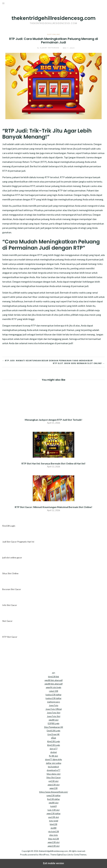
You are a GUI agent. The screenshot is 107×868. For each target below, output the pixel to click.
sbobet (53, 752)
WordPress (44, 855)
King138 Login (54, 741)
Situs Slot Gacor (54, 777)
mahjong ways (54, 702)
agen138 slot (54, 785)
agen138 (53, 788)
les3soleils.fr (53, 767)
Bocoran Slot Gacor (12, 589)
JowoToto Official (54, 709)
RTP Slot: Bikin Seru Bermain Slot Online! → (79, 363)
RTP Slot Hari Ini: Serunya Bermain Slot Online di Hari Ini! (53, 463)
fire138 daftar (53, 799)
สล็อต (53, 738)
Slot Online (54, 34)
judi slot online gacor (12, 557)
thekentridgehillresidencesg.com (53, 18)
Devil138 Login (53, 731)
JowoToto (54, 705)
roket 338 (54, 691)
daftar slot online (54, 763)
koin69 (54, 806)
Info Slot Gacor (10, 605)
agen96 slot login (53, 687)
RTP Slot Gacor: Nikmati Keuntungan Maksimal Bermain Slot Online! (53, 507)
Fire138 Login (9, 526)
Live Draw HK (53, 734)
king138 (53, 824)
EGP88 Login (54, 723)
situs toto (53, 835)
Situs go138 (53, 839)
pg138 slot (53, 781)
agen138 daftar (54, 813)
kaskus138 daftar (54, 695)
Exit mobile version (53, 863)
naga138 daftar (54, 795)
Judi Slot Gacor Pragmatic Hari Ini (18, 542)
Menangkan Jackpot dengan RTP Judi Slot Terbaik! (53, 420)
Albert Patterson (46, 48)
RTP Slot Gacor (10, 637)
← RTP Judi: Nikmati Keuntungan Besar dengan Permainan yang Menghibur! (48, 361)
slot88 (53, 828)
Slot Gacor (7, 621)
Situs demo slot (53, 774)
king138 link (54, 677)
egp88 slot (54, 720)
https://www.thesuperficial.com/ (54, 792)
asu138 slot (54, 817)
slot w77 (54, 749)
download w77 (53, 770)
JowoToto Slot (54, 713)
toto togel (54, 821)
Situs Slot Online (10, 573)
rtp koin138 (53, 832)
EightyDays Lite (64, 855)
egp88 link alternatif (54, 680)
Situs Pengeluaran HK (54, 727)
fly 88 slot (53, 756)
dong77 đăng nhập (53, 759)
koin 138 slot (54, 810)
